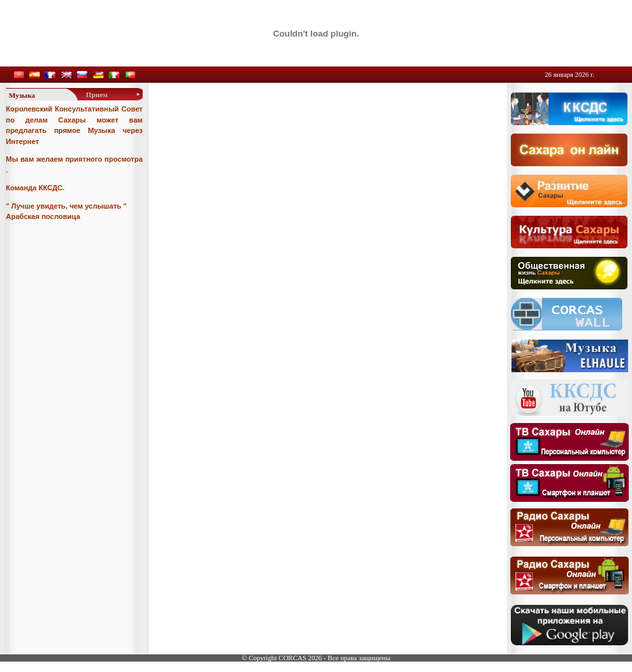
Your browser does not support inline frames (311, 250)
